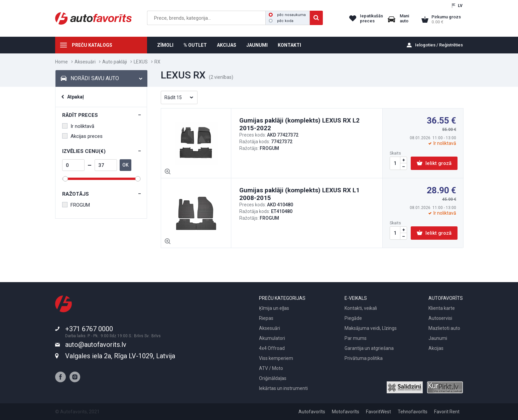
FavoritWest (378, 412)
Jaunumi (438, 338)
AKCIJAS (227, 45)
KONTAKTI (289, 45)
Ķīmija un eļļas (274, 308)
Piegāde (353, 318)
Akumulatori (272, 338)
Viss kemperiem (276, 358)
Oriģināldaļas (273, 378)
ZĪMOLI (165, 45)
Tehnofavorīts (413, 412)
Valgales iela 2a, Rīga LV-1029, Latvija (120, 356)
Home (61, 62)
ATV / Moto (271, 368)
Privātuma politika (364, 358)
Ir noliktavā (78, 126)
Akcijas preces (82, 136)
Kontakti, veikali (361, 308)
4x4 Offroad (272, 348)
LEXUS (141, 62)
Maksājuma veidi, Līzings (371, 328)
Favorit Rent (447, 412)
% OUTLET (195, 45)
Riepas (266, 318)
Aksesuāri (85, 62)
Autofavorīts (312, 412)
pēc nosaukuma (287, 15)
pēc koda (281, 21)
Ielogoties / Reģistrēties (439, 45)
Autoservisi (440, 318)
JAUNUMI (257, 45)
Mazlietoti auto (444, 328)
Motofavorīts (346, 412)
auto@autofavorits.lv (96, 345)
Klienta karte (442, 308)
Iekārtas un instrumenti (283, 388)
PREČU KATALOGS (92, 45)
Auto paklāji (115, 62)
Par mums (356, 338)
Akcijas (436, 348)
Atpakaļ (76, 97)
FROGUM (76, 205)
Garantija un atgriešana (369, 348)
